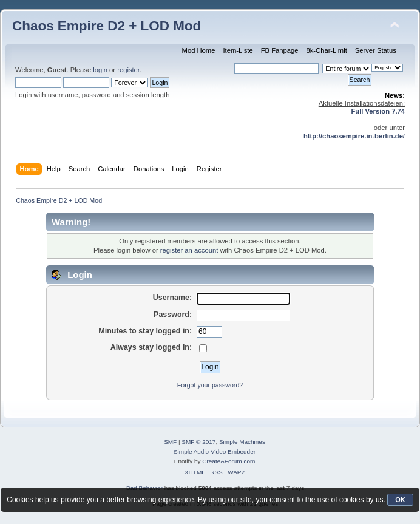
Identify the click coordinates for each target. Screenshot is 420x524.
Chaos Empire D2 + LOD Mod (107, 26)
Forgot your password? (210, 385)
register (128, 70)
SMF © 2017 (198, 442)
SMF (170, 442)
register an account (189, 250)
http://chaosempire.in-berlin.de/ (354, 136)
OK (400, 500)
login (100, 70)
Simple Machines (242, 442)
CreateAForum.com (229, 461)
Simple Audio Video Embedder (215, 451)
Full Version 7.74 (378, 111)
